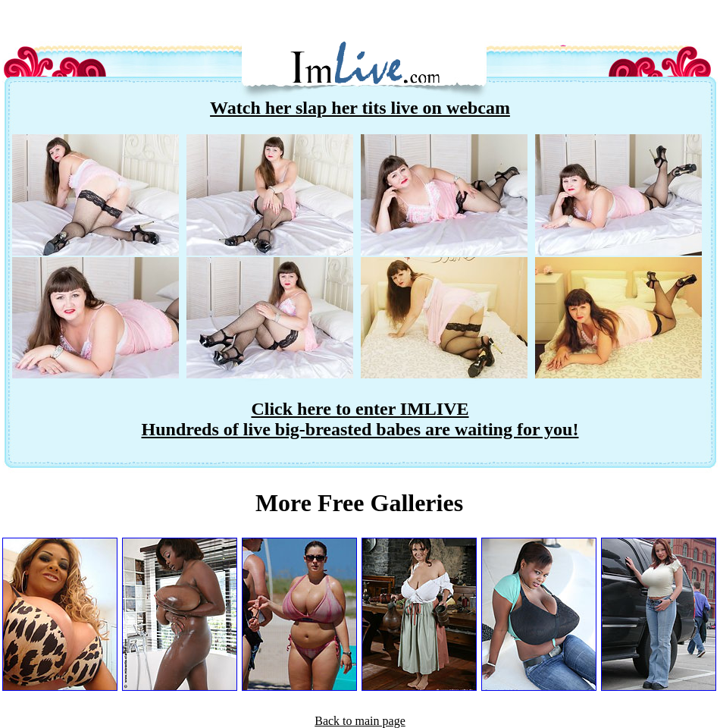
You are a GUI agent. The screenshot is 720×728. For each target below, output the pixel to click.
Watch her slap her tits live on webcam (360, 108)
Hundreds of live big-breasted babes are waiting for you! (360, 429)
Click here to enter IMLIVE (360, 409)
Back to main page (360, 721)
